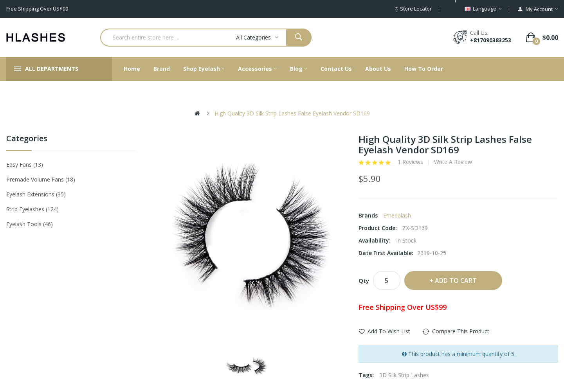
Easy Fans (25, 165)
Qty (364, 281)
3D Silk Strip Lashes (404, 375)
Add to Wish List (389, 331)
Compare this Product (461, 331)
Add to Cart (456, 281)
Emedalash (397, 215)
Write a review (453, 162)
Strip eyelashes (32, 209)
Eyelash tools (30, 224)
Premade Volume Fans (41, 179)
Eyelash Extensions (36, 194)
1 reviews (410, 162)
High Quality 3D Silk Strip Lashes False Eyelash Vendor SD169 (292, 113)
